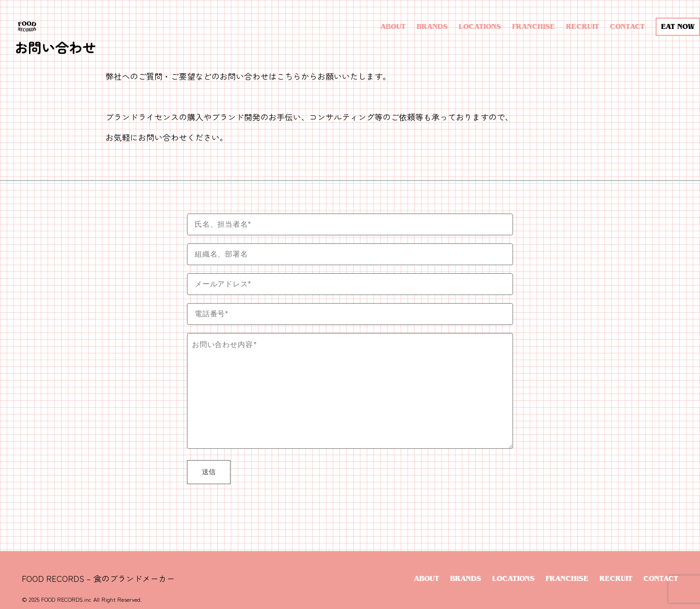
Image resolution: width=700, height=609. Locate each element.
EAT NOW (678, 26)
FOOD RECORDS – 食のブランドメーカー (98, 578)
